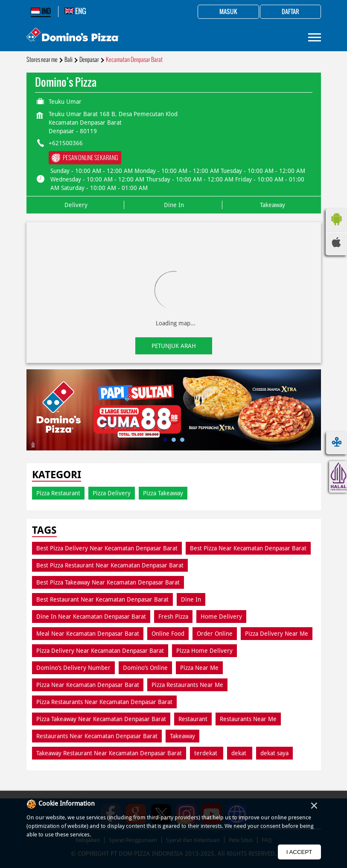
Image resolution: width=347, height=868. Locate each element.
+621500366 (66, 143)
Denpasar (89, 60)
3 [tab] (182, 440)
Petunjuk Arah (174, 346)
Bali (69, 60)
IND (41, 11)
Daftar (290, 12)
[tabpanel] (174, 410)
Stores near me (42, 60)
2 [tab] (174, 440)
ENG (75, 11)
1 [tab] (165, 440)
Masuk (228, 12)
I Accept (299, 852)
